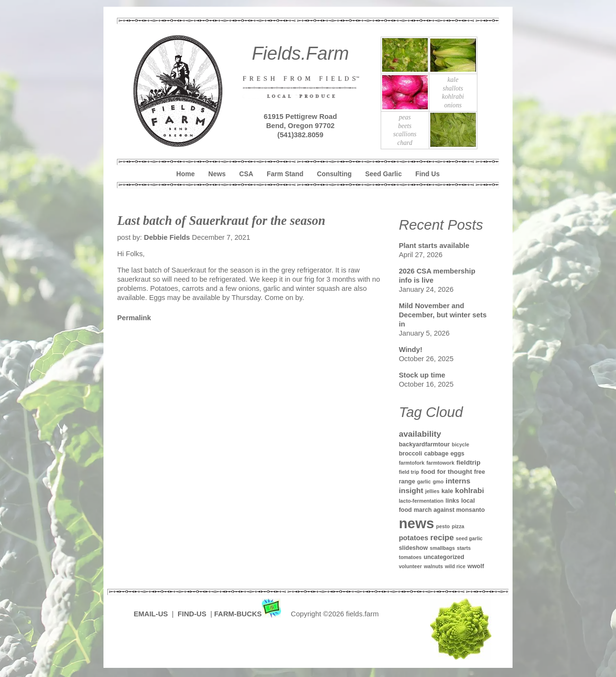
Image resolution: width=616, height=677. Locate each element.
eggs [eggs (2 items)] (457, 454)
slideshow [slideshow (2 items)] (413, 548)
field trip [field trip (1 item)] (409, 472)
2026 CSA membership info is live (437, 276)
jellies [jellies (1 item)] (432, 491)
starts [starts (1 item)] (464, 548)
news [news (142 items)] (417, 523)
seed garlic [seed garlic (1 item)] (469, 538)
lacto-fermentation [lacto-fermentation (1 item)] (421, 501)
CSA (246, 174)
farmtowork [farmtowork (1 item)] (440, 463)
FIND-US (193, 614)
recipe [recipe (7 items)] (442, 538)
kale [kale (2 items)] (447, 491)
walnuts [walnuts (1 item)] (434, 566)
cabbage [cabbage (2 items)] (436, 454)
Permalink (134, 318)
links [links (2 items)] (452, 501)
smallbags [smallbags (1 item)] (442, 548)
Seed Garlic (384, 174)
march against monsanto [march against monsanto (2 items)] (449, 510)
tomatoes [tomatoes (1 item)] (410, 557)
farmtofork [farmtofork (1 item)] (412, 463)
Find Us (428, 174)
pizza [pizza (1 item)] (458, 526)
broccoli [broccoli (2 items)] (411, 454)
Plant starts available (434, 246)
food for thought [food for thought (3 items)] (447, 472)
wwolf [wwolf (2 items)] (476, 566)
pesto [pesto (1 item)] (443, 526)
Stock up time (422, 375)
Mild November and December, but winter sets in (443, 315)
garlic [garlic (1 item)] (424, 482)
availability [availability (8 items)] (420, 434)
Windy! (411, 350)
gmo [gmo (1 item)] (438, 482)
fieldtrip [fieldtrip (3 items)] (468, 462)
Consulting (334, 174)
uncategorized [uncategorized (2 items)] (444, 557)
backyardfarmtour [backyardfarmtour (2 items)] (424, 444)
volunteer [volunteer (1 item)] (411, 566)
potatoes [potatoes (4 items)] (414, 538)
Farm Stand (285, 174)
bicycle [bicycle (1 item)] (461, 444)
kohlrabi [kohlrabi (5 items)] (470, 490)
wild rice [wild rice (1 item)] (455, 566)
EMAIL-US (151, 614)
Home (185, 174)
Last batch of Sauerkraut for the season (221, 221)
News (217, 174)
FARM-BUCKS (249, 614)
